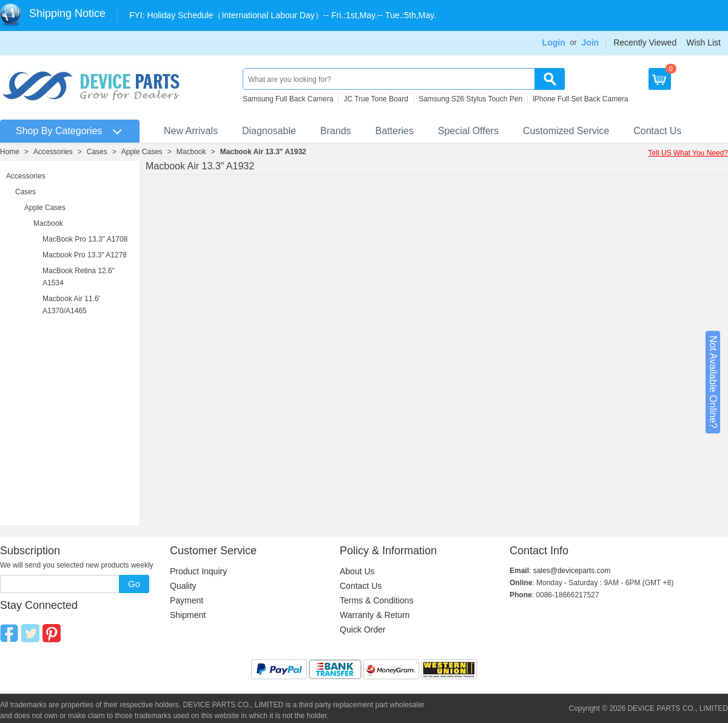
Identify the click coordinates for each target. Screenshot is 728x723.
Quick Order (362, 630)
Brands (336, 131)
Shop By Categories (59, 131)
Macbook (191, 152)
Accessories (53, 152)
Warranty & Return (375, 615)
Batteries (395, 131)
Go (134, 584)
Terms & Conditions (376, 600)
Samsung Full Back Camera (288, 99)
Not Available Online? (713, 382)
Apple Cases (142, 152)
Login (554, 42)
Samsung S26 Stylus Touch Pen (470, 99)
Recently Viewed (645, 42)
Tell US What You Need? (688, 153)
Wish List (703, 42)
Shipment (188, 615)
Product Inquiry (198, 571)
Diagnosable (269, 131)
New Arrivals (191, 131)
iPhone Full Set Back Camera (580, 99)
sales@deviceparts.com (572, 571)
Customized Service (566, 131)
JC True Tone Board (376, 99)
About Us (357, 571)
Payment (187, 600)
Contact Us (657, 131)
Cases (97, 152)
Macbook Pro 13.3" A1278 (85, 255)
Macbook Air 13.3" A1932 (263, 152)
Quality (183, 586)
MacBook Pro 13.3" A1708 (85, 239)
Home (10, 152)
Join (590, 42)
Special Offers (468, 131)
